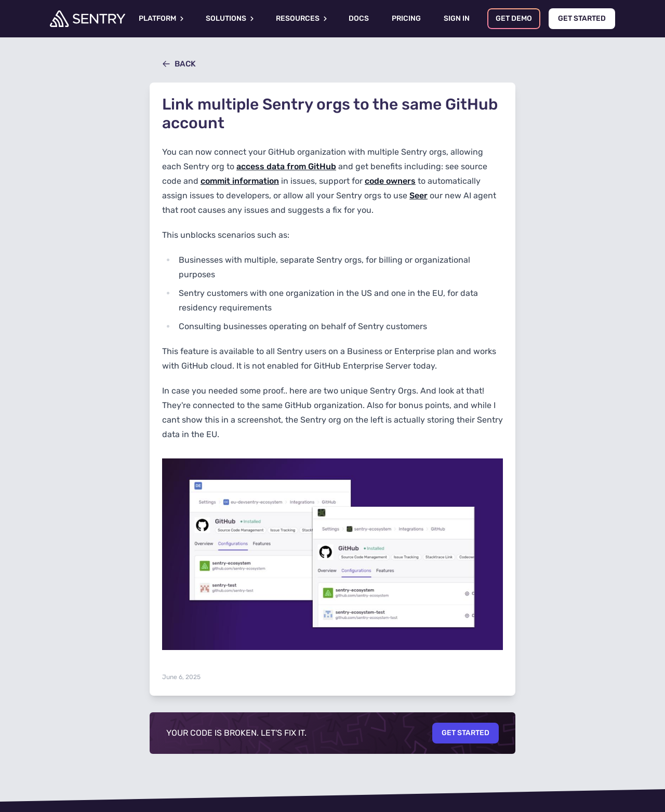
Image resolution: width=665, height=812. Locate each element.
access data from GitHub (286, 166)
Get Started (465, 733)
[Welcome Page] (88, 19)
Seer (418, 195)
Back (179, 64)
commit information (240, 181)
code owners (390, 181)
